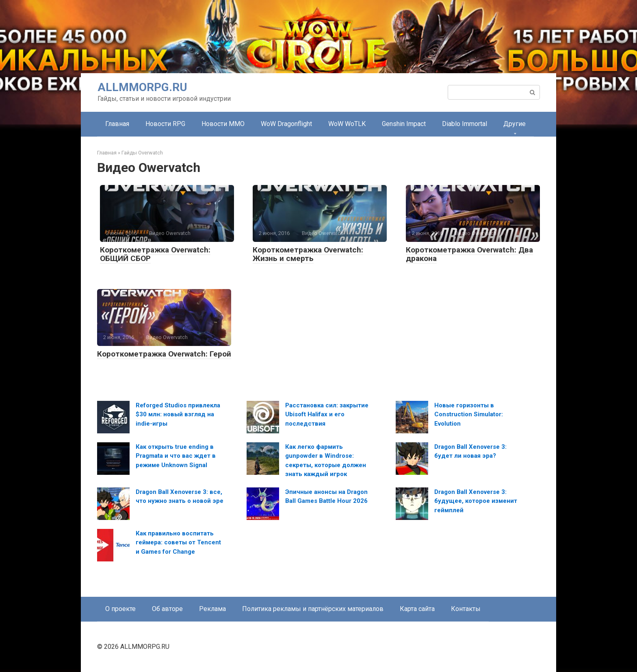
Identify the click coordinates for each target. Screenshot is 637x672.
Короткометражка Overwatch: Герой (164, 354)
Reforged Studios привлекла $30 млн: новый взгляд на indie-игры (178, 414)
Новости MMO (223, 124)
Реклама (212, 609)
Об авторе (167, 609)
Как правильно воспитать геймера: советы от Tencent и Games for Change (178, 543)
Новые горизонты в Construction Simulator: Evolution (469, 414)
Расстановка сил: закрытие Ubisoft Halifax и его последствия (327, 414)
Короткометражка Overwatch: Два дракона (469, 254)
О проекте (120, 609)
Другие (515, 124)
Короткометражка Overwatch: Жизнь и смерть (308, 254)
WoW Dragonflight (286, 124)
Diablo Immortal (465, 124)
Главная (117, 124)
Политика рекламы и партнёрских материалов (313, 609)
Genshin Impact (404, 124)
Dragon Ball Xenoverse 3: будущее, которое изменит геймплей (476, 501)
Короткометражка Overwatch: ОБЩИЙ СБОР (155, 254)
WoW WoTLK (347, 124)
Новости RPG (165, 124)
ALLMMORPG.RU (142, 87)
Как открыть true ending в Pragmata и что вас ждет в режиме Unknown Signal (176, 456)
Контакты (466, 609)
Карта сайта (417, 609)
